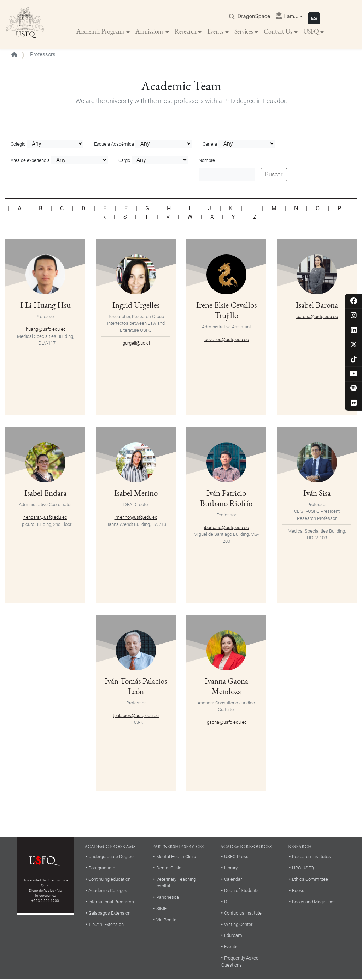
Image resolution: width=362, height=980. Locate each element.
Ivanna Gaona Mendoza (226, 686)
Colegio (18, 145)
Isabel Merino (136, 494)
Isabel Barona (317, 306)
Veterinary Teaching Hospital (175, 883)
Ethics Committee (310, 879)
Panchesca (168, 898)
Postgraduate (102, 868)
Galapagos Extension (109, 913)
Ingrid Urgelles (136, 306)
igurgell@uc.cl (136, 343)
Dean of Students (241, 891)
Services (244, 32)
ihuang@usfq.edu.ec (45, 330)
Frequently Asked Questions (240, 962)
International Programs (111, 902)
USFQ (311, 32)
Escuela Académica (114, 145)
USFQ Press (236, 857)
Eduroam (233, 936)
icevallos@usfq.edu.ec (226, 340)
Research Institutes (311, 857)
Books (298, 891)
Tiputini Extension (106, 925)
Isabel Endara (45, 494)
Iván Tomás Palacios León (136, 686)
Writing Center (238, 925)
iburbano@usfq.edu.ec (226, 528)
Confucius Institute (243, 913)
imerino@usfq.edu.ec (136, 518)
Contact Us (278, 32)
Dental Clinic (169, 868)
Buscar (274, 175)
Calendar (233, 879)
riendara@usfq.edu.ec (45, 518)
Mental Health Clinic (176, 857)
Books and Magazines (314, 902)
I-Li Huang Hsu (45, 306)
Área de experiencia (30, 161)
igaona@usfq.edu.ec (226, 723)
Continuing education (109, 879)
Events (215, 32)
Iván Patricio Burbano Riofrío (226, 498)
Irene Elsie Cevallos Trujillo (226, 310)
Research (186, 32)
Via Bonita (166, 920)
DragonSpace (254, 16)
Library (231, 868)
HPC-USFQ (303, 868)
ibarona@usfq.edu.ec (317, 317)
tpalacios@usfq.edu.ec (136, 716)
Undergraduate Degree (111, 857)
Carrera (210, 145)
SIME (161, 909)
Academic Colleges (108, 891)
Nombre (207, 161)
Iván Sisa (317, 494)
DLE (228, 902)
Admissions (150, 32)
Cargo (124, 161)
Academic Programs (101, 32)
